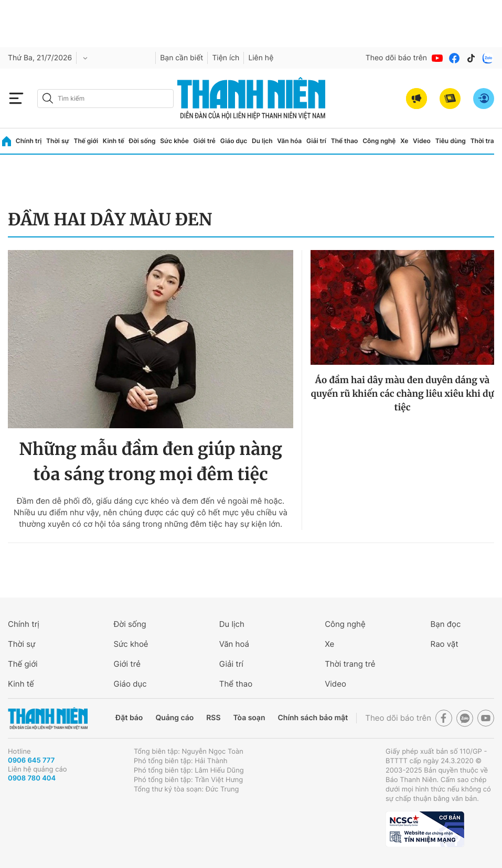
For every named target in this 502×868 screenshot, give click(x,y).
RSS (213, 718)
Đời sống (142, 141)
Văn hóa (289, 141)
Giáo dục (234, 141)
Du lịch (262, 141)
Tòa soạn (249, 718)
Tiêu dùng (451, 141)
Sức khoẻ (131, 644)
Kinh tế (114, 141)
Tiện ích (226, 58)
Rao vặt (445, 644)
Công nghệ (379, 141)
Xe (404, 141)
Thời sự (58, 141)
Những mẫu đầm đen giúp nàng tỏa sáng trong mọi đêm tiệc (151, 462)
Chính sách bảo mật (313, 718)
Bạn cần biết (181, 58)
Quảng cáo (174, 718)
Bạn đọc (446, 624)
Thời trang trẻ (350, 664)
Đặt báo (129, 718)
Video (422, 141)
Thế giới (86, 141)
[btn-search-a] (48, 98)
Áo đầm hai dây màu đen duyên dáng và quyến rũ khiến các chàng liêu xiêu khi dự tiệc (402, 394)
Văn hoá (234, 644)
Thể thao (345, 141)
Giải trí (316, 141)
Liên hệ (261, 58)
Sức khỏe (174, 141)
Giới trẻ (205, 141)
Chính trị (29, 141)
